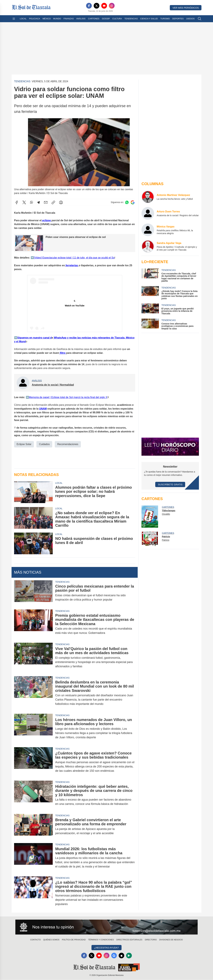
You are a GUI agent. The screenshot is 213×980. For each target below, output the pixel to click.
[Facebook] (89, 6)
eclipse (46, 220)
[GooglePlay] (129, 956)
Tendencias (131, 19)
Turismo (165, 19)
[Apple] (122, 956)
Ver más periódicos (186, 8)
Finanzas (69, 19)
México (47, 19)
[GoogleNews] (114, 956)
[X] (97, 6)
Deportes (178, 19)
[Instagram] (112, 6)
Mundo (57, 19)
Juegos (190, 19)
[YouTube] (104, 6)
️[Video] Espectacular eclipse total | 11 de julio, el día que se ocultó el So (74, 258)
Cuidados (44, 444)
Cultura (117, 19)
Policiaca (35, 19)
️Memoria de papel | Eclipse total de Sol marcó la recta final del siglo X (68, 397)
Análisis (81, 19)
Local (23, 19)
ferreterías (72, 265)
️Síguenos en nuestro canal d (34, 338)
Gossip (106, 19)
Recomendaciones (68, 444)
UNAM (43, 409)
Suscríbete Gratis (170, 484)
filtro (63, 353)
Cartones (94, 19)
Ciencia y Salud (149, 19)
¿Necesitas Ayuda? (106, 948)
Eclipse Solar (24, 444)
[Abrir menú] (14, 19)
